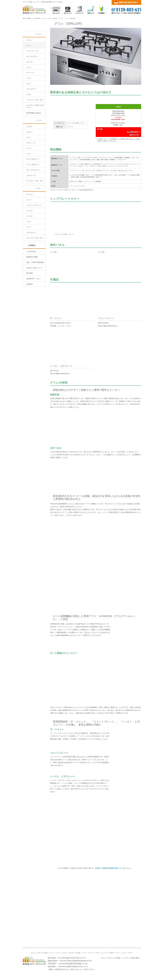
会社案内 (29, 303)
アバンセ (29, 214)
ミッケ (29, 168)
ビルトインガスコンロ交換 (49, 18)
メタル (29, 114)
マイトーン (30, 92)
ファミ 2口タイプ (33, 184)
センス (29, 103)
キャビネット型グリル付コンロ (35, 126)
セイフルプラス (32, 76)
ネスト (29, 157)
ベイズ (29, 97)
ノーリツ (39, 140)
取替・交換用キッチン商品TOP (32, 18)
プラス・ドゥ (31, 162)
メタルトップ (31, 195)
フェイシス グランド (34, 225)
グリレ (29, 65)
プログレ (29, 146)
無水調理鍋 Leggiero (34, 132)
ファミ (29, 173)
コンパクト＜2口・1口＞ (35, 119)
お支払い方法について (34, 287)
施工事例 (29, 293)
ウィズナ (29, 230)
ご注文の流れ (31, 271)
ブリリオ (29, 236)
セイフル (29, 81)
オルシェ (29, 151)
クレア (29, 219)
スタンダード (31, 108)
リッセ (29, 87)
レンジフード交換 (107, 953)
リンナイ (61, 18)
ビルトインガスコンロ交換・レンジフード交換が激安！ (121, 958)
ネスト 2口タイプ (33, 178)
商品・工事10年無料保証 (35, 282)
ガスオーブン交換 (74, 953)
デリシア (29, 59)
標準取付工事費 (32, 276)
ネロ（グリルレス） (33, 189)
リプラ (29, 241)
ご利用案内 (31, 265)
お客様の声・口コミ (33, 298)
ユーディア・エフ (33, 70)
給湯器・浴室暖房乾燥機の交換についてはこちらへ (113, 868)
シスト (29, 246)
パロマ (38, 208)
